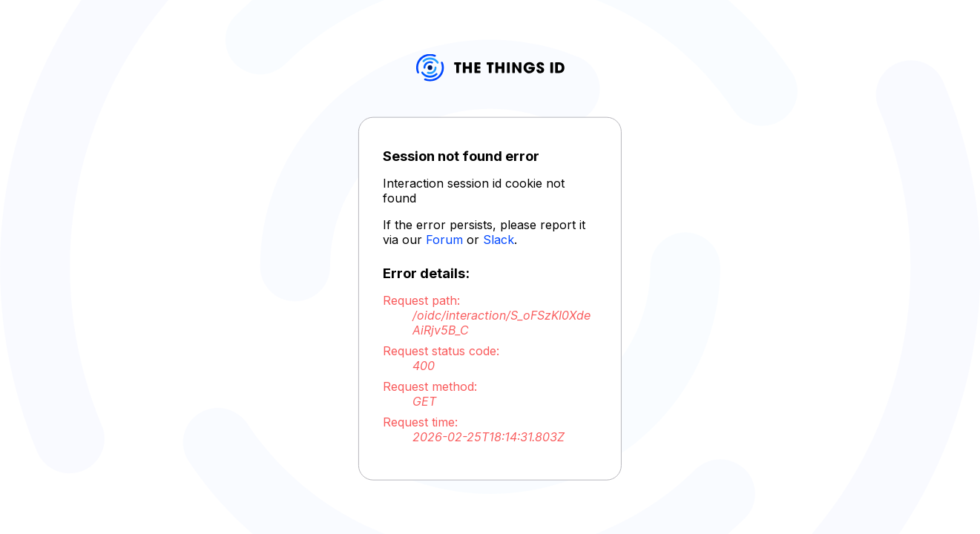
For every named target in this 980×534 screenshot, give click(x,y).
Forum (444, 240)
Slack (499, 240)
